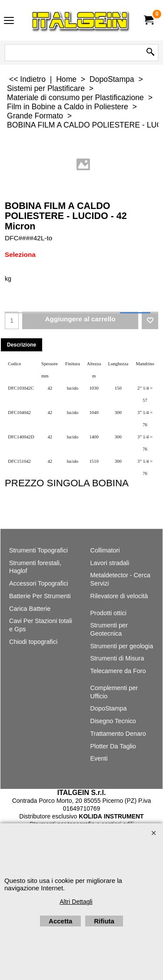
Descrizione (22, 345)
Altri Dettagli (76, 902)
